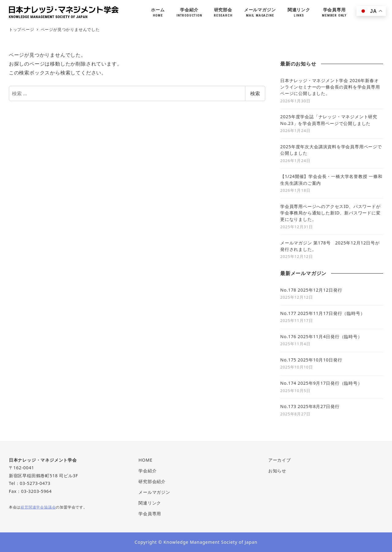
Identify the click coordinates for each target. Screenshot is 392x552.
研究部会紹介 (152, 481)
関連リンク (150, 503)
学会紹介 (147, 471)
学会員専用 (150, 514)
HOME (145, 460)
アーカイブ (280, 460)
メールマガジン (154, 492)
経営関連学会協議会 (38, 507)
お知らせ (277, 471)
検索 (255, 93)
